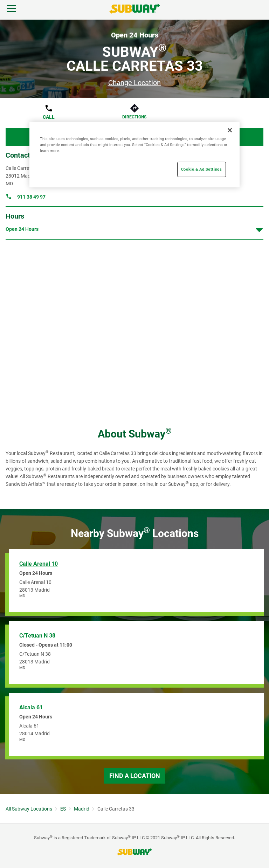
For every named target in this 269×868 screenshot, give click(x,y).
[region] (134, 154)
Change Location (134, 83)
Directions (134, 117)
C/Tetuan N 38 (37, 636)
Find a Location (135, 776)
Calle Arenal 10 (39, 564)
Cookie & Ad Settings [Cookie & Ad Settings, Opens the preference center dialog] (201, 169)
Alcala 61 (31, 707)
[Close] (230, 130)
